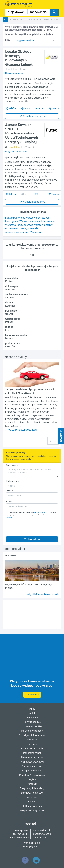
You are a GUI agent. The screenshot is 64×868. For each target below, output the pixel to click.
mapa (55, 108)
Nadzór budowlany (14, 73)
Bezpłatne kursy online (32, 810)
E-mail (9, 502)
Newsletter (61, 436)
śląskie (9, 302)
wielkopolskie (13, 319)
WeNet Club (32, 740)
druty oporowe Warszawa (31, 225)
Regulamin (32, 718)
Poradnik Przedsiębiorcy (32, 775)
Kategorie (32, 744)
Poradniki (32, 784)
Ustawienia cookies (32, 726)
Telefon (9, 491)
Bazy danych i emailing (32, 788)
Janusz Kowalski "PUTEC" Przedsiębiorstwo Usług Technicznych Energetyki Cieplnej (22, 133)
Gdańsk (9, 314)
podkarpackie (13, 343)
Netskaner (32, 797)
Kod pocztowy (13, 481)
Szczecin (10, 298)
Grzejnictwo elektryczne (16, 152)
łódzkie (9, 327)
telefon (13, 108)
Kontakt (32, 713)
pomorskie (11, 311)
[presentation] (32, 527)
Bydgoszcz (11, 338)
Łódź (8, 330)
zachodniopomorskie (17, 294)
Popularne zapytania (32, 748)
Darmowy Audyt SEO (32, 793)
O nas (32, 709)
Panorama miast (32, 753)
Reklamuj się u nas (32, 806)
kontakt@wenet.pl (42, 834)
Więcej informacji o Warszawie (43, 594)
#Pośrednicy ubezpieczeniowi (21, 430)
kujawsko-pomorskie (16, 335)
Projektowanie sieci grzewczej (38, 19)
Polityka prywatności (32, 731)
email (41, 108)
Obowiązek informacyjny (32, 735)
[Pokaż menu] (57, 4)
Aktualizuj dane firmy (34, 116)
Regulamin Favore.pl (42, 512)
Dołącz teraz (32, 695)
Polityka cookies (32, 722)
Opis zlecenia (12, 465)
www (27, 108)
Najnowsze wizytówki (32, 762)
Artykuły (32, 779)
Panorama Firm (16, 19)
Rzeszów (10, 346)
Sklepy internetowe (32, 771)
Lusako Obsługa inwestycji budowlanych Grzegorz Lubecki (19, 58)
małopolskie (12, 278)
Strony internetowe (32, 766)
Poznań (9, 322)
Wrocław (10, 289)
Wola (32, 255)
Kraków (9, 281)
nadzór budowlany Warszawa (21, 218)
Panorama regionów (32, 757)
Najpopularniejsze (25, 41)
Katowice (10, 306)
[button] (50, 441)
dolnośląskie (12, 286)
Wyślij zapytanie (32, 539)
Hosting (32, 802)
